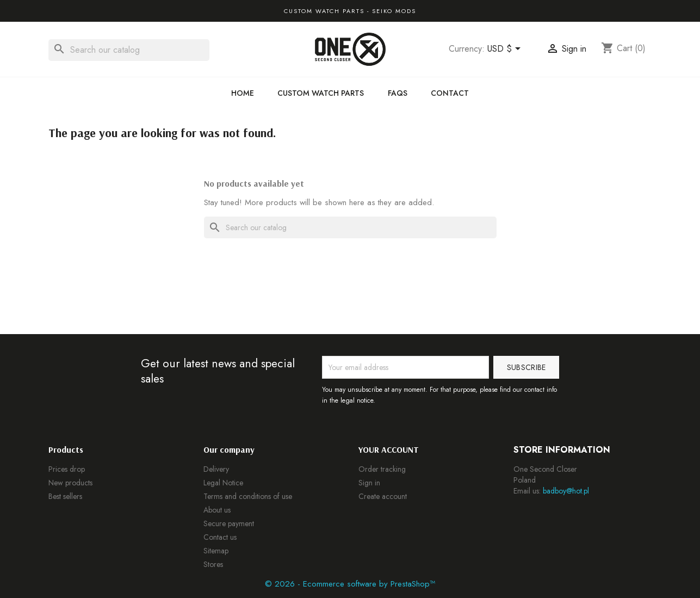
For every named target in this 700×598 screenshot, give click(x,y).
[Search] (129, 50)
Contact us (220, 537)
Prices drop (67, 469)
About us (217, 510)
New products (70, 483)
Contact (450, 93)
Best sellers (65, 496)
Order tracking (382, 469)
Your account (389, 449)
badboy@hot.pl (566, 491)
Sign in (369, 483)
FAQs (398, 93)
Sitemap (216, 551)
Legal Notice (223, 483)
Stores (213, 564)
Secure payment (229, 523)
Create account (383, 496)
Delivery (216, 469)
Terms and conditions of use (248, 496)
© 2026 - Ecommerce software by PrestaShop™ (350, 584)
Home (243, 93)
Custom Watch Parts (321, 93)
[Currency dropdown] (506, 50)
